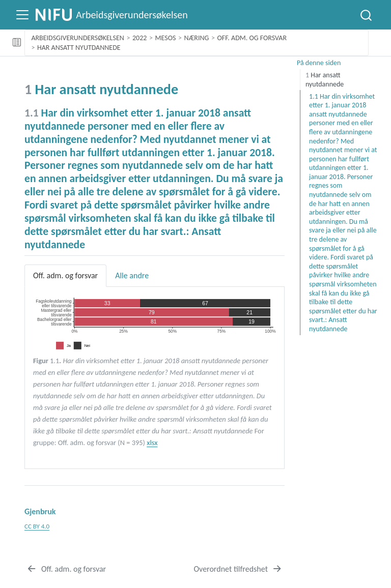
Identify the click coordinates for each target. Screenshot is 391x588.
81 (154, 322)
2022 (139, 38)
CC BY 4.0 (37, 526)
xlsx (152, 443)
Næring (197, 38)
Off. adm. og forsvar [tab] (65, 275)
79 (152, 313)
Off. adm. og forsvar (252, 38)
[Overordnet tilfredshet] (238, 569)
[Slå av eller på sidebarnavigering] (17, 43)
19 (252, 322)
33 (107, 303)
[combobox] (367, 14)
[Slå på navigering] (22, 15)
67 (205, 303)
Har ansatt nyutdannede (79, 48)
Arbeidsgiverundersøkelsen (77, 38)
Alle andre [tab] (132, 275)
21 (249, 313)
